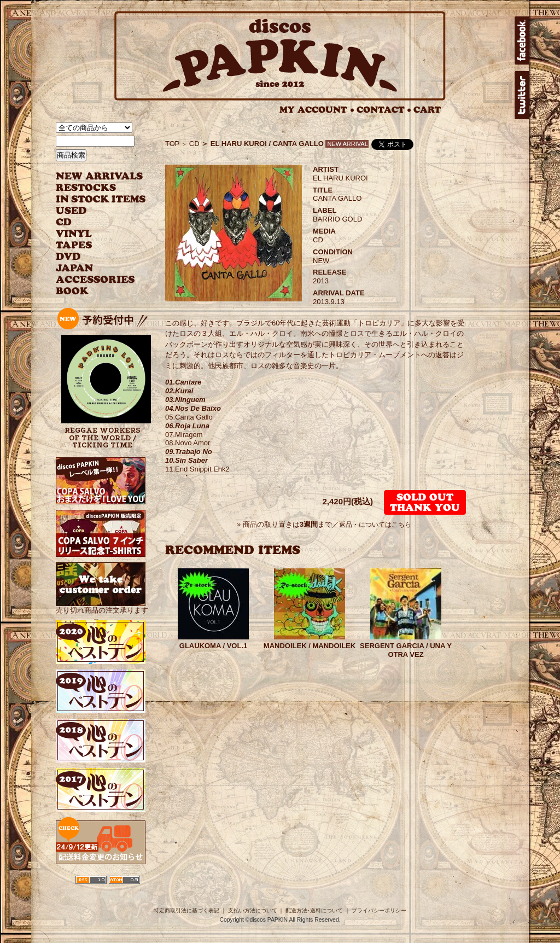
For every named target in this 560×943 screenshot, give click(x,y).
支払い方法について (253, 910)
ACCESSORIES (95, 280)
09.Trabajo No (189, 452)
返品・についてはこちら (375, 525)
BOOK (73, 291)
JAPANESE (93, 268)
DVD (68, 257)
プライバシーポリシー (379, 910)
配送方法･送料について (314, 910)
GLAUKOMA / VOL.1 (213, 646)
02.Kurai (179, 391)
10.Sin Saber (186, 460)
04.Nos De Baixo (193, 408)
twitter (522, 95)
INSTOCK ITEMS (101, 199)
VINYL (75, 234)
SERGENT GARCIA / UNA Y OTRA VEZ (406, 650)
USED (93, 211)
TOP (173, 144)
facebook (522, 40)
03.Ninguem (185, 400)
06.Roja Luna (187, 426)
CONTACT (384, 110)
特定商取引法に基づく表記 (186, 910)
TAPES (74, 245)
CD (64, 222)
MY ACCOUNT (317, 110)
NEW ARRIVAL (100, 176)
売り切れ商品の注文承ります (102, 606)
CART (427, 110)
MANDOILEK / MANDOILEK (310, 646)
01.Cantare (183, 382)
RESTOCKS (93, 188)
